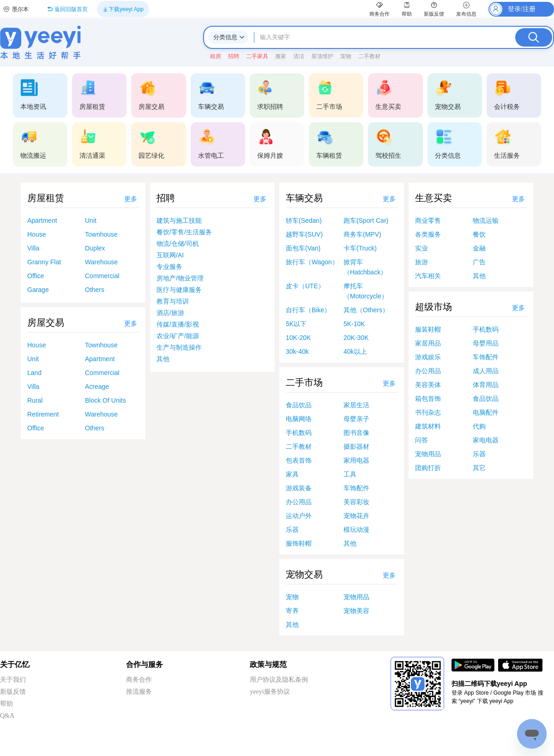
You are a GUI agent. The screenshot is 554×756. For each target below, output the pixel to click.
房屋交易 (46, 322)
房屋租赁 (46, 198)
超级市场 (434, 307)
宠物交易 (304, 574)
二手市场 (304, 382)
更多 (131, 199)
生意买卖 (434, 198)
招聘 (166, 198)
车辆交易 (304, 198)
